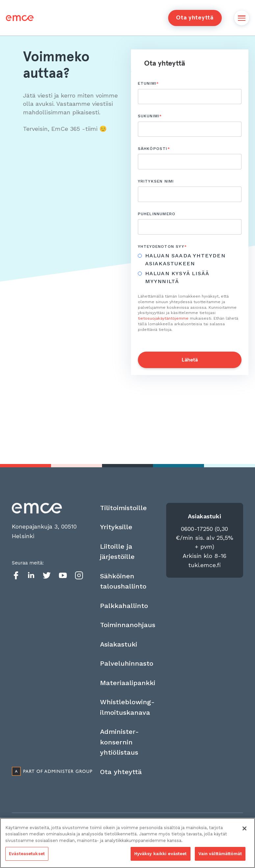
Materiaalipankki (128, 683)
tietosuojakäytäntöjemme (163, 318)
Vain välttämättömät (220, 854)
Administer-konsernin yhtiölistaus (119, 742)
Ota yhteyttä (195, 18)
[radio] (186, 260)
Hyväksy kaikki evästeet (161, 854)
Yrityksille (116, 527)
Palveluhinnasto (127, 663)
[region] (127, 843)
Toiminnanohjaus (128, 625)
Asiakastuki (119, 644)
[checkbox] (190, 269)
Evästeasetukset (27, 854)
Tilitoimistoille (123, 508)
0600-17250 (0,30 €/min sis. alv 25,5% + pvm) (204, 538)
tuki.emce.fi (204, 565)
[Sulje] (244, 828)
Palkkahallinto (124, 606)
